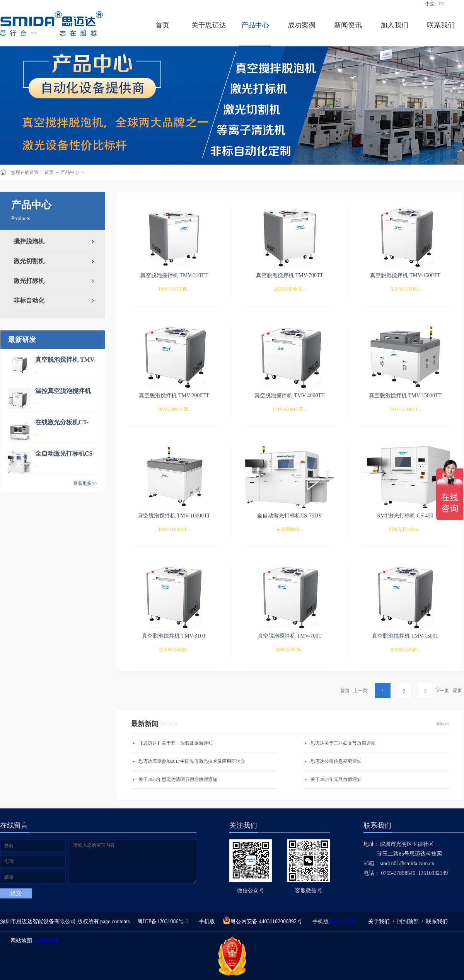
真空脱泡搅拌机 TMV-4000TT (289, 396)
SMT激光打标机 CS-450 (405, 516)
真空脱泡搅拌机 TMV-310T (174, 636)
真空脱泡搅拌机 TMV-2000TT (174, 396)
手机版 (206, 921)
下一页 (442, 691)
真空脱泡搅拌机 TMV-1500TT (405, 275)
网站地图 (20, 941)
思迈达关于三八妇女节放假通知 (343, 743)
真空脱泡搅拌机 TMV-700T (290, 636)
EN (442, 4)
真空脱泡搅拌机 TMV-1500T (405, 636)
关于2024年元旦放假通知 (336, 779)
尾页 (457, 691)
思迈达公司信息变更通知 (336, 761)
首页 (162, 25)
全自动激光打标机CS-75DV (290, 516)
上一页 (360, 691)
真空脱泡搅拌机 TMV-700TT (290, 275)
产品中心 (70, 172)
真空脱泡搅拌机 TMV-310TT (174, 275)
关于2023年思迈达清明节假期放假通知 (178, 779)
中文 (430, 4)
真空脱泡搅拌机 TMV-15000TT (405, 396)
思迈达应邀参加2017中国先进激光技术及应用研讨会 (192, 761)
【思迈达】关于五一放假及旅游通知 (176, 743)
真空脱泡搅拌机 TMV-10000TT (174, 516)
